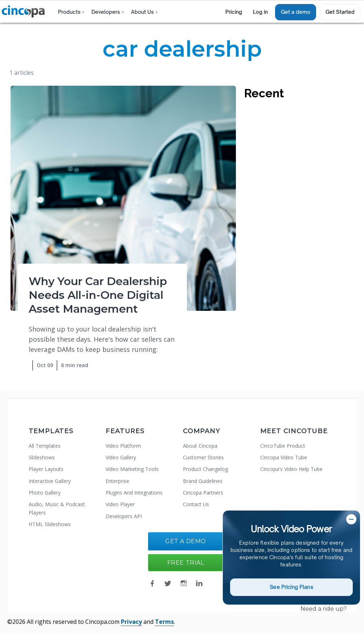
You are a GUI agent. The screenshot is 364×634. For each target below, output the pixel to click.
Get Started (340, 12)
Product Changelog (205, 469)
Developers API (124, 516)
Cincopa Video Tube (284, 457)
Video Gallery (121, 457)
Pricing (234, 12)
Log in (260, 12)
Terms (164, 622)
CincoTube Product (283, 446)
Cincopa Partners (203, 493)
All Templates (45, 446)
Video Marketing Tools (132, 469)
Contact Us (196, 504)
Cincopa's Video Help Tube (291, 469)
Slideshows (42, 457)
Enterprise (117, 481)
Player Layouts (46, 469)
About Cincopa (200, 446)
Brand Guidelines (203, 481)
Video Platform (123, 446)
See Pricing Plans (291, 587)
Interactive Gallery (50, 481)
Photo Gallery (45, 493)
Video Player (120, 504)
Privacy (131, 622)
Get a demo (296, 12)
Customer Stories (203, 457)
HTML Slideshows (50, 524)
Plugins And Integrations (134, 493)
